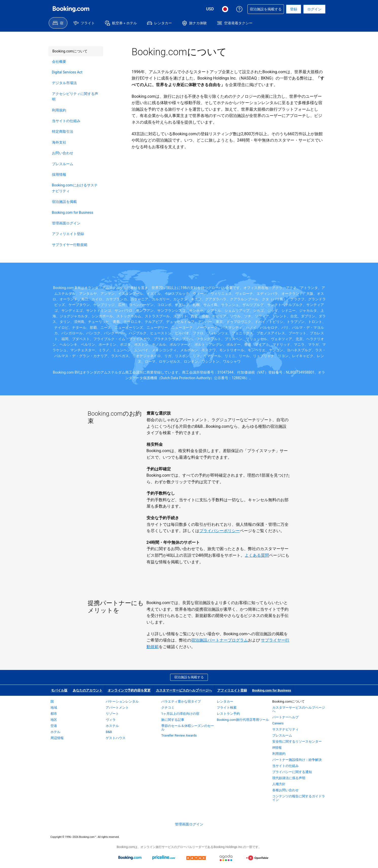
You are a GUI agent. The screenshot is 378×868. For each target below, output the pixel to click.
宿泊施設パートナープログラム (220, 640)
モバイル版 (59, 690)
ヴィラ (111, 720)
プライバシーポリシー (220, 531)
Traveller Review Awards (179, 735)
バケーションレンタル (122, 701)
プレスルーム (63, 164)
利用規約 (59, 110)
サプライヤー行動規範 (70, 245)
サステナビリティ (285, 729)
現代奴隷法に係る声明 (289, 778)
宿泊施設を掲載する (189, 677)
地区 (54, 720)
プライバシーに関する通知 (292, 772)
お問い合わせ (63, 153)
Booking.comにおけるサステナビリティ (75, 188)
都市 (54, 714)
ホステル (112, 726)
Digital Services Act (67, 72)
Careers (278, 723)
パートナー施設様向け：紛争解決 (297, 760)
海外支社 (59, 142)
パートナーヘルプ (285, 717)
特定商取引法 (63, 131)
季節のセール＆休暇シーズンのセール (188, 728)
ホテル (55, 732)
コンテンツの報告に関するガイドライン (299, 798)
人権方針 (279, 784)
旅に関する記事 (173, 720)
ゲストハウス (116, 738)
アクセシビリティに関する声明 (75, 97)
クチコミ (168, 708)
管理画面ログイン (66, 223)
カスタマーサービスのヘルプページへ (184, 690)
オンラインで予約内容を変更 (129, 690)
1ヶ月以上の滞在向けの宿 (180, 714)
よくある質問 (257, 555)
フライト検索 (227, 708)
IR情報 (277, 748)
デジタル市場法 (64, 83)
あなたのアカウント (88, 690)
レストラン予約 (228, 714)
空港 (54, 726)
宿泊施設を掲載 (64, 202)
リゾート (112, 714)
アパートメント (117, 708)
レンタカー (225, 701)
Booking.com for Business (73, 213)
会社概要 (59, 62)
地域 (54, 708)
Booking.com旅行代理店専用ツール (243, 720)
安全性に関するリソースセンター (297, 741)
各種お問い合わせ (285, 790)
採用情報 (59, 175)
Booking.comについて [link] (68, 50)
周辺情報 (57, 738)
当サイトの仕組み (66, 121)
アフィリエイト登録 (68, 234)
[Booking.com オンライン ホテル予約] (71, 9)
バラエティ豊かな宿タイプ (181, 701)
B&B (109, 732)
